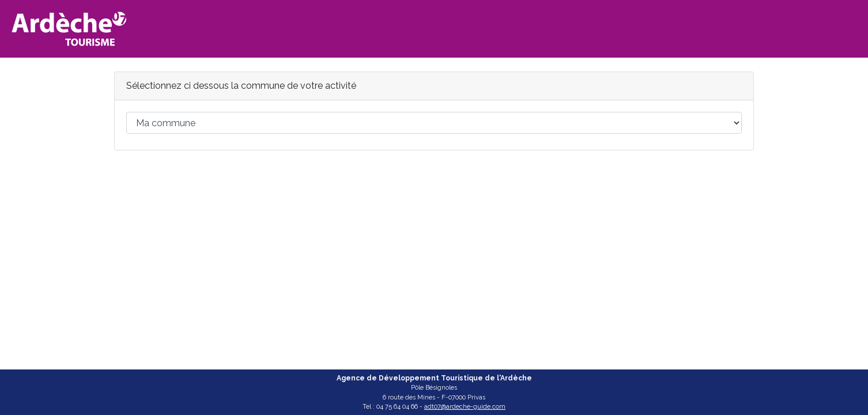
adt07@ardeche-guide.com (465, 407)
